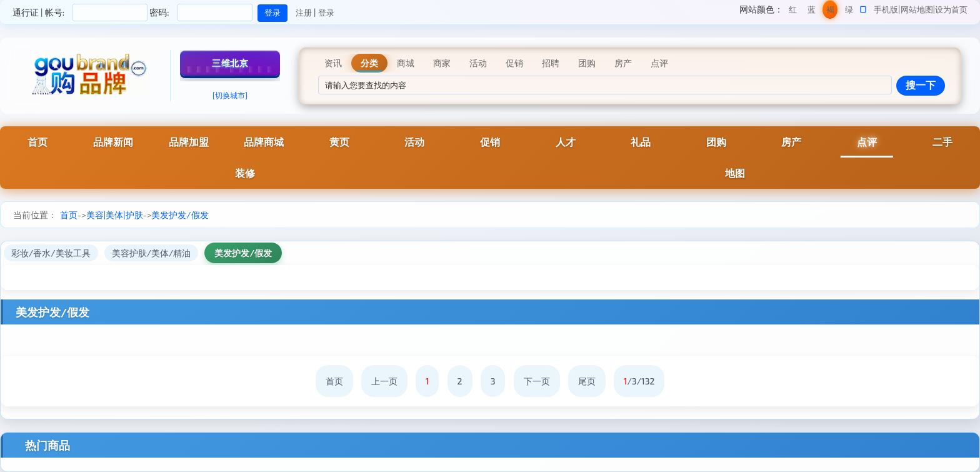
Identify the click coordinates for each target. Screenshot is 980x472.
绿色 (849, 12)
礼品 (641, 142)
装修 (245, 173)
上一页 (384, 381)
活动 (414, 142)
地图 (735, 173)
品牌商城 (264, 142)
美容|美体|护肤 (115, 215)
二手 (942, 142)
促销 (490, 142)
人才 (566, 142)
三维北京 (230, 63)
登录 (326, 13)
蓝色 (812, 12)
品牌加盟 (189, 142)
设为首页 (951, 9)
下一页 (537, 381)
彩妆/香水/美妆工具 (51, 253)
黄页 (339, 142)
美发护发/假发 (180, 215)
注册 (304, 13)
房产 (791, 142)
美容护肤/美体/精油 (152, 253)
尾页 (587, 381)
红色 (793, 12)
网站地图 (917, 9)
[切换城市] (230, 95)
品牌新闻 (113, 142)
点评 (867, 142)
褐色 (830, 12)
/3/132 (639, 381)
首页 (37, 142)
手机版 (886, 9)
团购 (716, 142)
